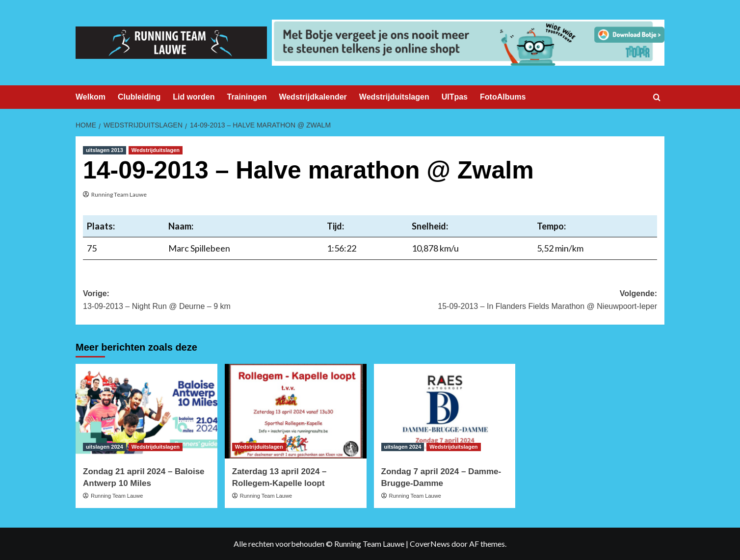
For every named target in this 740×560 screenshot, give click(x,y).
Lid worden (194, 97)
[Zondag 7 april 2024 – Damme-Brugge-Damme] (445, 411)
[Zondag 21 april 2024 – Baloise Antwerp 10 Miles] (146, 411)
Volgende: (514, 301)
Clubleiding (139, 97)
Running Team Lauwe (119, 194)
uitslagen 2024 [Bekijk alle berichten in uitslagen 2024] (105, 447)
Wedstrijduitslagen (394, 97)
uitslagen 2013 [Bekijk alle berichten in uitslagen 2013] (105, 150)
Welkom (91, 97)
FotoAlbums (503, 97)
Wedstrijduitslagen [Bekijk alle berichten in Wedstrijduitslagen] (156, 150)
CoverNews (430, 544)
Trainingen (247, 97)
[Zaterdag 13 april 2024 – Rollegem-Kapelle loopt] (296, 411)
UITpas (455, 97)
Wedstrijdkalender (313, 97)
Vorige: (226, 301)
